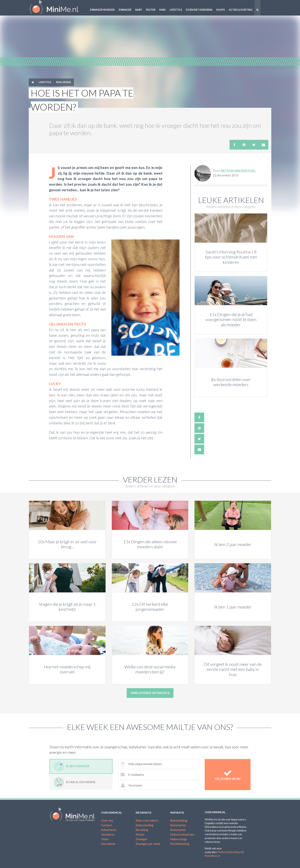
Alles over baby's (147, 820)
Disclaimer (108, 844)
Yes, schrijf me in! (228, 775)
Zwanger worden (102, 10)
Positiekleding (180, 844)
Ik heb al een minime (75, 782)
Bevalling (142, 830)
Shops (221, 10)
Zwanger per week (148, 844)
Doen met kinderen (199, 10)
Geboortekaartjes (182, 834)
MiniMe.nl (57, 8)
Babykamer (178, 830)
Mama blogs (179, 839)
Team (105, 839)
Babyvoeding (145, 825)
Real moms (64, 82)
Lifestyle (176, 10)
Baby (139, 10)
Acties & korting (241, 10)
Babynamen (178, 825)
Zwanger (125, 10)
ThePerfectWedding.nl (230, 852)
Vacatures (108, 834)
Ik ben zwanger (72, 767)
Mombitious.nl (212, 856)
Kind (163, 10)
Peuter (151, 10)
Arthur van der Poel (238, 170)
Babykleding (179, 820)
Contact (107, 825)
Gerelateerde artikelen (150, 693)
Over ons (107, 820)
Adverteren (109, 830)
